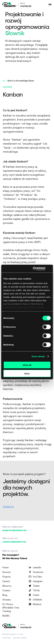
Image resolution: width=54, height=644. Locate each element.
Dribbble (35, 600)
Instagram (35, 581)
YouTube (35, 577)
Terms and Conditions (20, 638)
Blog (5, 595)
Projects (6, 577)
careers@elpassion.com (14, 542)
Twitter (34, 586)
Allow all (27, 365)
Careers (6, 581)
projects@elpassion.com (14, 530)
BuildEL (6, 616)
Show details (38, 356)
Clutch (34, 595)
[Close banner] (50, 269)
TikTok (34, 591)
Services (6, 572)
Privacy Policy (6, 638)
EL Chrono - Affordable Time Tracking (11, 608)
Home (5, 568)
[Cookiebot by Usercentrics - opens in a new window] (34, 269)
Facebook (36, 572)
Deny (27, 373)
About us (7, 586)
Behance (35, 604)
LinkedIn (35, 568)
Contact (6, 591)
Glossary (7, 600)
